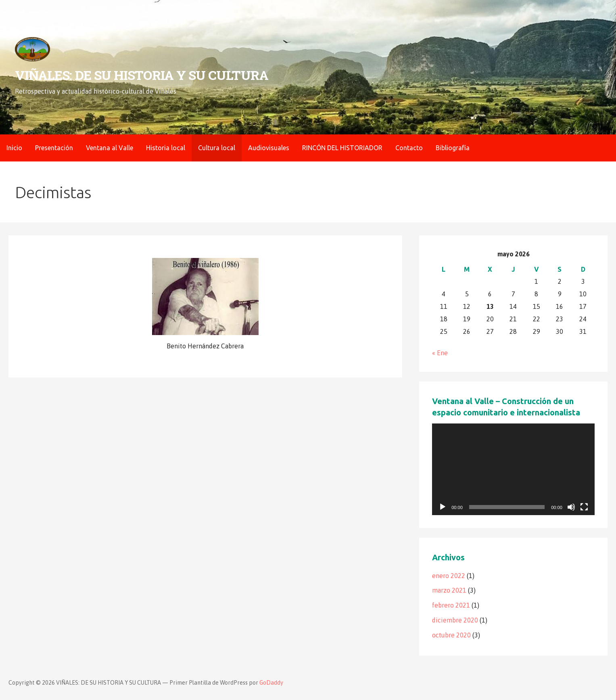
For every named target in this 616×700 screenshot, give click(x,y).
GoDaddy (271, 683)
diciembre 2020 (455, 620)
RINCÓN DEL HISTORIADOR (342, 148)
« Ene (440, 353)
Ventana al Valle (110, 148)
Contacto (409, 148)
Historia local (166, 148)
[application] (513, 469)
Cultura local (217, 148)
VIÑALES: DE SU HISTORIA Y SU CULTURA (141, 75)
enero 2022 (449, 576)
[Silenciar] (571, 507)
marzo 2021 (449, 590)
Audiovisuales (269, 148)
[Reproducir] (443, 507)
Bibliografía (453, 148)
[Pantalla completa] (584, 507)
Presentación (54, 148)
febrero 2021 (451, 605)
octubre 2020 (451, 635)
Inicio (14, 148)
